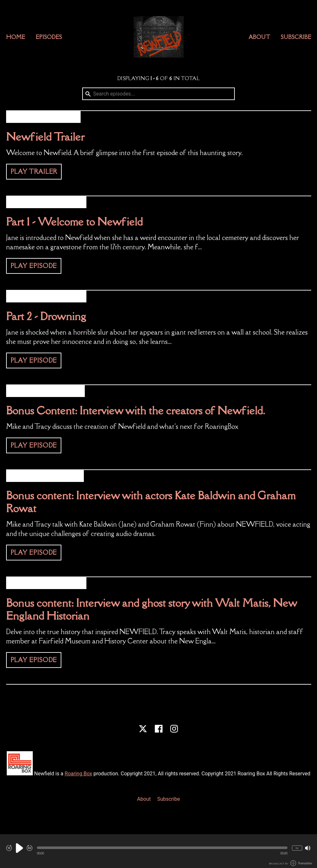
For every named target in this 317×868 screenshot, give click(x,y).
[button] (162, 848)
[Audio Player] (158, 851)
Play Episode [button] (34, 266)
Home (16, 37)
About (259, 37)
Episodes (49, 37)
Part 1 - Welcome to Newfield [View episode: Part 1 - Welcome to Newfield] (74, 222)
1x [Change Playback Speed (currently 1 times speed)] (297, 848)
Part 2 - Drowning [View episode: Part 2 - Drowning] (46, 316)
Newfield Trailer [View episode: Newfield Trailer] (45, 137)
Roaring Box (78, 774)
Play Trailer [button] (34, 171)
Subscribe (296, 37)
